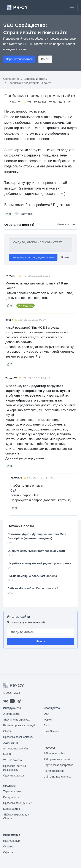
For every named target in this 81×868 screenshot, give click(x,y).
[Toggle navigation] (72, 8)
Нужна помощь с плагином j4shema (32, 576)
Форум (48, 720)
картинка (27, 214)
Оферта (8, 852)
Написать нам (12, 841)
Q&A (47, 714)
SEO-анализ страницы (17, 720)
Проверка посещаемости (18, 737)
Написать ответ (67, 224)
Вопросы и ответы (36, 79)
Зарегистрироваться (19, 59)
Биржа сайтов (12, 809)
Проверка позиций (18, 803)
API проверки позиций (57, 759)
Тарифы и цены (13, 791)
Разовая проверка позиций (19, 725)
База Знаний (52, 731)
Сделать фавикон (14, 776)
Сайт (14, 490)
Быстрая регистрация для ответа (33, 257)
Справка (8, 847)
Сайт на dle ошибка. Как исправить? (33, 588)
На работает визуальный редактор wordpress (39, 563)
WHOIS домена (13, 760)
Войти (45, 59)
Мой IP (7, 754)
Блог (47, 725)
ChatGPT (9, 731)
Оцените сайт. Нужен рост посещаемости (36, 551)
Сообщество (11, 79)
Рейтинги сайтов (54, 771)
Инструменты (11, 797)
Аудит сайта (10, 743)
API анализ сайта (54, 754)
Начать (40, 641)
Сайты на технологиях (57, 777)
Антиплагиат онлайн (16, 749)
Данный (12, 458)
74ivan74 (16, 102)
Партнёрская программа (59, 765)
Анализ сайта (18, 617)
